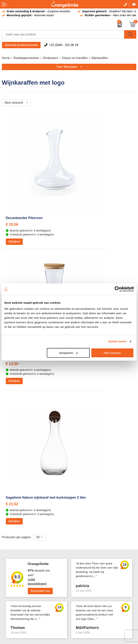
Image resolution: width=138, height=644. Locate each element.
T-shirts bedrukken (14, 517)
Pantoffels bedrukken (85, 463)
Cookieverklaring (82, 563)
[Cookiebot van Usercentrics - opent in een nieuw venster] (117, 289)
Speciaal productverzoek (21, 45)
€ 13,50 (79, 186)
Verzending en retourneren (89, 534)
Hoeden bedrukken (83, 486)
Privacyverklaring (82, 568)
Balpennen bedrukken (17, 545)
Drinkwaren (50, 58)
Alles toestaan (112, 353)
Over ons (77, 511)
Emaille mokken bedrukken (89, 481)
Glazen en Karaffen (75, 58)
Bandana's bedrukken (85, 458)
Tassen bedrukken (14, 511)
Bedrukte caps (11, 540)
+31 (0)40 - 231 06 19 (64, 45)
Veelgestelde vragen (84, 528)
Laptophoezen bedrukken (88, 475)
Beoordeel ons (40, 380)
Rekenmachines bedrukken (89, 492)
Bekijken (14, 203)
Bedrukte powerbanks (16, 528)
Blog (74, 557)
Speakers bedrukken (16, 534)
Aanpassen (68, 353)
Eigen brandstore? (83, 551)
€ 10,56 (12, 186)
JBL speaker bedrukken (18, 551)
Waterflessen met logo (17, 522)
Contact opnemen (83, 540)
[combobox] (63, 34)
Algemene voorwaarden (87, 574)
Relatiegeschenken (26, 58)
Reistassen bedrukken (86, 469)
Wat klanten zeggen (84, 517)
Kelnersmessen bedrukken (89, 452)
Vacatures (77, 522)
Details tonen (117, 341)
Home (6, 58)
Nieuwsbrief (79, 545)
